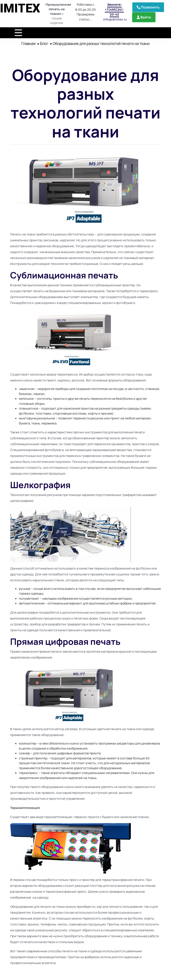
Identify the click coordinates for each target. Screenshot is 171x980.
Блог (44, 44)
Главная (28, 44)
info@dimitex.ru (115, 19)
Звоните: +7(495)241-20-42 (114, 9)
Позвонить (148, 7)
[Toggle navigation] (18, 33)
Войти (144, 17)
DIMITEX (21, 6)
